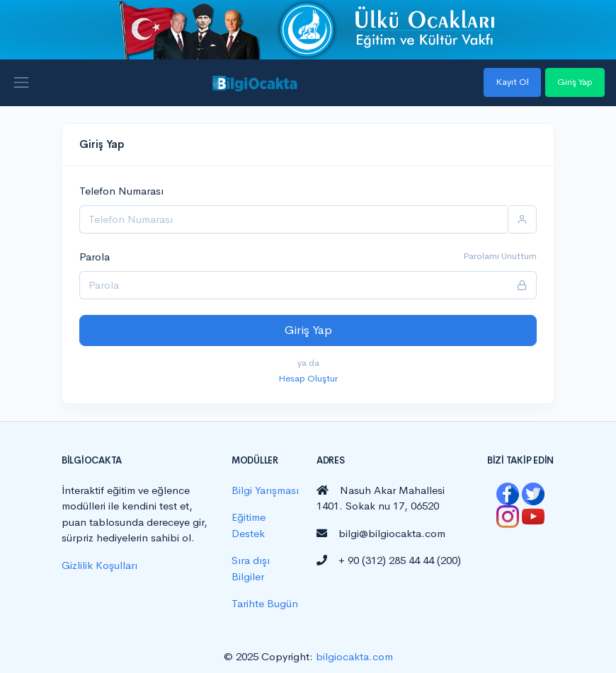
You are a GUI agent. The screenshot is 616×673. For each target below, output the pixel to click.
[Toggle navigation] (21, 83)
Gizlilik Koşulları (99, 565)
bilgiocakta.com (354, 656)
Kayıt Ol (512, 82)
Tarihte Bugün (265, 603)
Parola (95, 257)
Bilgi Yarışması (265, 490)
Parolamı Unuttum (500, 256)
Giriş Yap (575, 82)
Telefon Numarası (121, 191)
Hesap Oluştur (308, 378)
